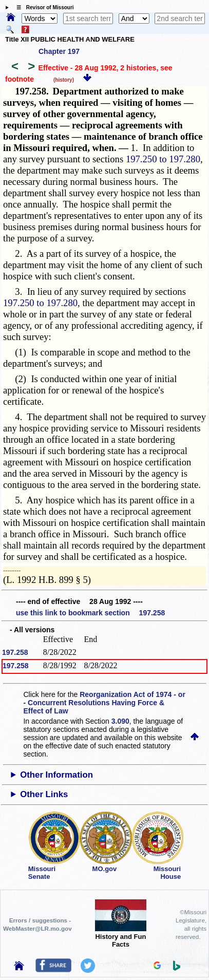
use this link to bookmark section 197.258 (90, 613)
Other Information (56, 775)
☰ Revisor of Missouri (43, 7)
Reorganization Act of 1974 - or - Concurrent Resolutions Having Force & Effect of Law (104, 703)
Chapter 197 (59, 51)
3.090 (120, 721)
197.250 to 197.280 (163, 159)
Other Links (44, 794)
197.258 (15, 652)
